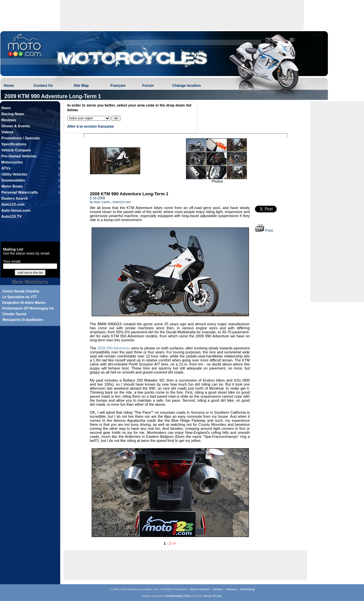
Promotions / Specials (21, 138)
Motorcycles (12, 162)
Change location (187, 85)
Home (9, 85)
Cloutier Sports (14, 314)
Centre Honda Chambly (21, 291)
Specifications (14, 144)
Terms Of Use (212, 596)
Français (118, 85)
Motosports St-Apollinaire (23, 320)
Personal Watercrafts (20, 192)
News (6, 108)
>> (174, 543)
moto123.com (122, 202)
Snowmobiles (13, 180)
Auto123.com (13, 204)
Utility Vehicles (14, 174)
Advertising (247, 589)
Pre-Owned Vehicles (19, 156)
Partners (232, 589)
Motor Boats (12, 186)
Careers (218, 589)
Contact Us (43, 85)
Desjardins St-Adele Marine (24, 303)
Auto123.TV (12, 216)
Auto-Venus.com (16, 210)
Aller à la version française (90, 126)
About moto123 (200, 589)
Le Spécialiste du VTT (20, 297)
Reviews (9, 120)
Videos (7, 132)
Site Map (81, 85)
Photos (217, 181)
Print (264, 230)
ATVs (6, 168)
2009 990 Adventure (114, 348)
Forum (148, 85)
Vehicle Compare (16, 150)
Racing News (13, 114)
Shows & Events (16, 126)
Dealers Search (15, 198)
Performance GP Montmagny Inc (28, 308)
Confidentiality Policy (177, 596)
